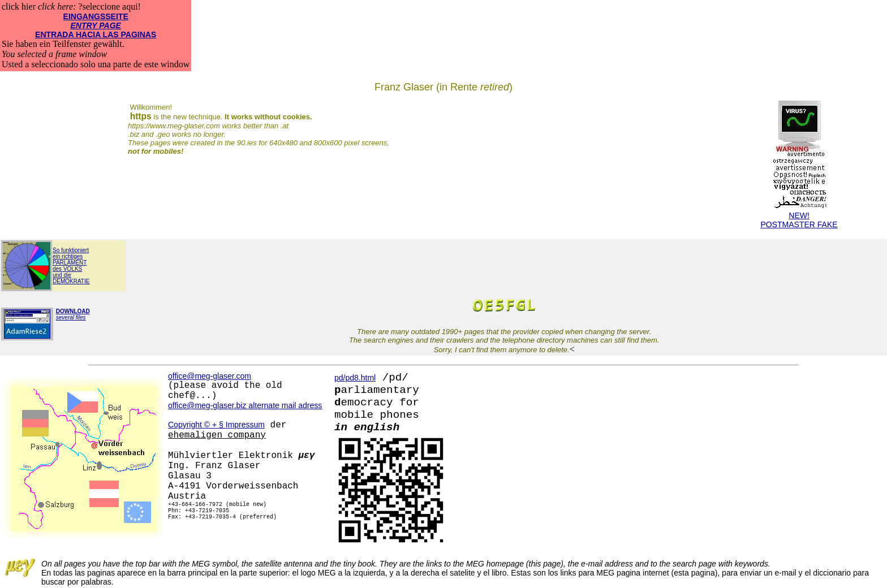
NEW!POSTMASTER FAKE (799, 216)
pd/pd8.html (355, 378)
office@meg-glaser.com (210, 376)
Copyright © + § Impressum (216, 425)
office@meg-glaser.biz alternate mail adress (245, 405)
